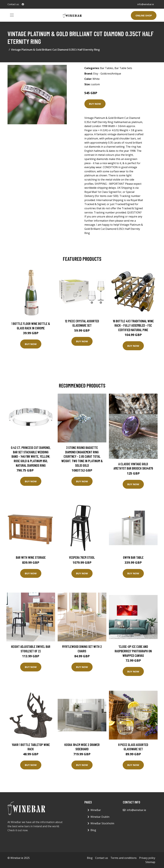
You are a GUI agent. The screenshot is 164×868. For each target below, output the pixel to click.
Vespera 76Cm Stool (82, 557)
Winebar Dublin (100, 817)
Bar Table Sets (123, 68)
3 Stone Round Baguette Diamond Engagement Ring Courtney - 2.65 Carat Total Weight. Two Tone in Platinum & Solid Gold (82, 456)
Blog (93, 830)
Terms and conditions (124, 858)
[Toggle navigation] (12, 15)
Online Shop (144, 15)
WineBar (96, 810)
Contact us (102, 858)
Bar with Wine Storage (31, 557)
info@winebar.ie (146, 4)
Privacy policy (147, 858)
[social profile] (23, 4)
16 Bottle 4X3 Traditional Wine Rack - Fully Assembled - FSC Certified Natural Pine (133, 325)
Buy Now (95, 104)
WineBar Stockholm (102, 823)
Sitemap (150, 862)
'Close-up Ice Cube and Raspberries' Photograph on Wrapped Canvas (133, 651)
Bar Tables (107, 68)
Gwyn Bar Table (133, 557)
